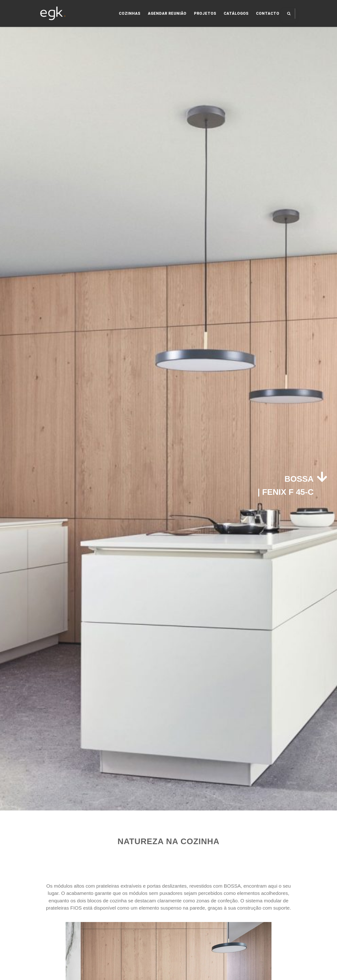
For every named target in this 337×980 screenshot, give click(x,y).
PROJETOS (205, 13)
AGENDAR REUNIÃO (167, 13)
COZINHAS (130, 13)
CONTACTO (268, 13)
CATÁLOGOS (236, 13)
